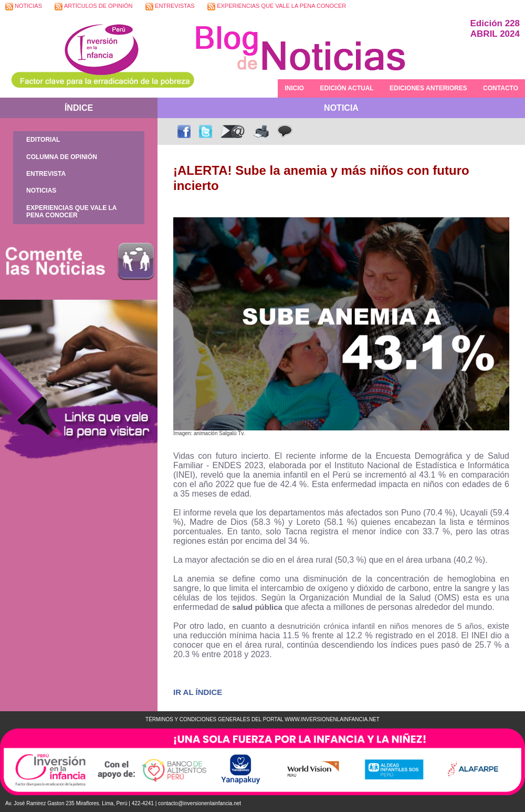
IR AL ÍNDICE (198, 692)
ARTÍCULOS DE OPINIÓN (93, 7)
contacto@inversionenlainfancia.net (199, 803)
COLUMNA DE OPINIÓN (62, 157)
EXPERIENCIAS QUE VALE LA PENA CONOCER (277, 7)
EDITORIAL (43, 140)
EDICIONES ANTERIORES (428, 88)
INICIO (294, 88)
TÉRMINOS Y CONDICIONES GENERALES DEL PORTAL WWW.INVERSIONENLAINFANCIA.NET (262, 719)
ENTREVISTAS (170, 7)
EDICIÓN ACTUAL (346, 88)
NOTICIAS (24, 7)
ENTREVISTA (46, 174)
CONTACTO (501, 88)
